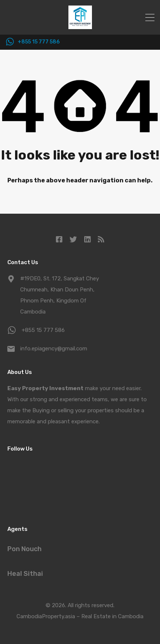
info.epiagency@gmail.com (54, 349)
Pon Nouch (24, 549)
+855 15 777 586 (39, 42)
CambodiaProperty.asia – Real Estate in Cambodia (80, 616)
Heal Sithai (25, 574)
